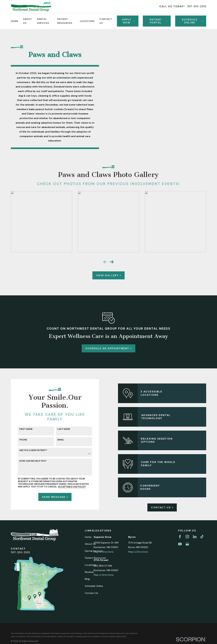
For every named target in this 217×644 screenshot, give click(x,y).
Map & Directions (104, 552)
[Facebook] (180, 537)
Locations (91, 565)
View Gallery (109, 275)
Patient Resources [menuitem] (65, 21)
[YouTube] (180, 544)
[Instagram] (187, 537)
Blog (87, 579)
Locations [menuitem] (87, 21)
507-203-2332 (197, 6)
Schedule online (192, 21)
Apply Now (128, 21)
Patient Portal (158, 21)
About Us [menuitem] (27, 21)
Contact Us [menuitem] (106, 21)
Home (88, 537)
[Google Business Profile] (187, 544)
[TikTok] (202, 537)
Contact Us (166, 507)
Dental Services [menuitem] (43, 21)
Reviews (89, 572)
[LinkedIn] (195, 537)
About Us (90, 544)
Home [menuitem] (15, 21)
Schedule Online (94, 586)
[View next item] (112, 262)
